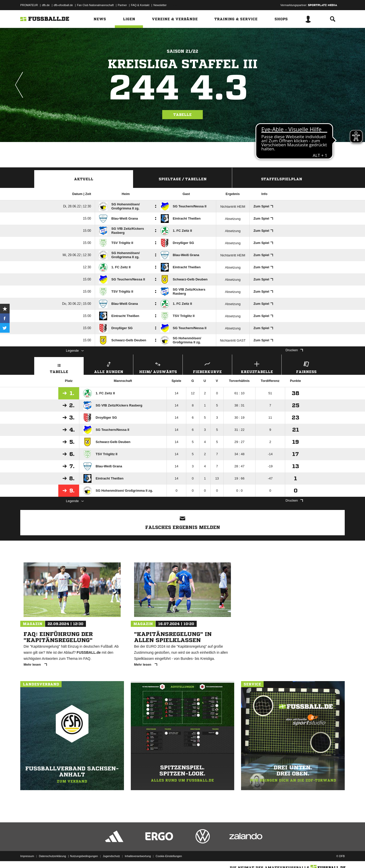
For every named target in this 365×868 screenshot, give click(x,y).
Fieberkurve (207, 367)
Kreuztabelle (257, 367)
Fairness (306, 367)
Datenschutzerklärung (52, 856)
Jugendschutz (111, 856)
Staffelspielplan (282, 179)
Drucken (294, 350)
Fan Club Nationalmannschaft (95, 5)
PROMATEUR (29, 5)
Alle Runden (108, 367)
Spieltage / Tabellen (183, 179)
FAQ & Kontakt (140, 5)
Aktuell (84, 179)
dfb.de (46, 5)
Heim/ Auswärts (158, 367)
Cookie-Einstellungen (169, 856)
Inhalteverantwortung (138, 856)
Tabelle (182, 115)
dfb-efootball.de (63, 5)
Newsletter (160, 5)
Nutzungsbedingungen (84, 856)
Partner (122, 5)
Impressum (27, 856)
